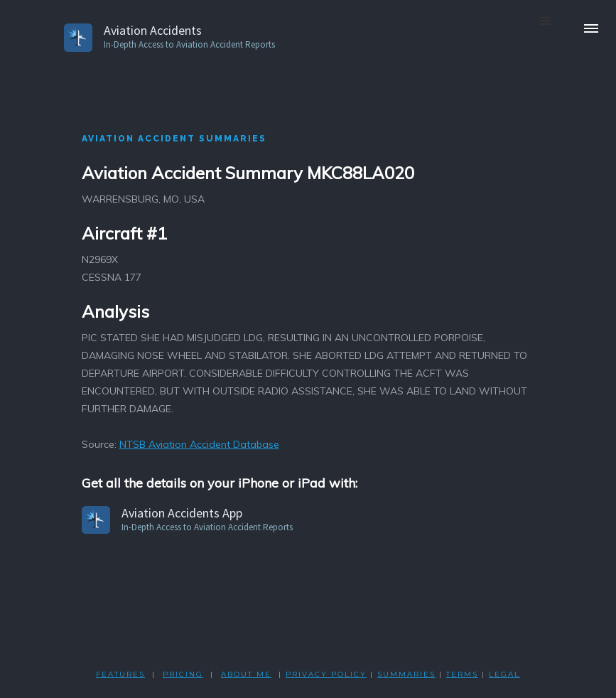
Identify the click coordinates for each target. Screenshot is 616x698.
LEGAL (504, 674)
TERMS (462, 674)
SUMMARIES (406, 674)
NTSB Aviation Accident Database (199, 444)
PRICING (183, 674)
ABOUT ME (246, 674)
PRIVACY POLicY (326, 674)
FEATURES (120, 674)
